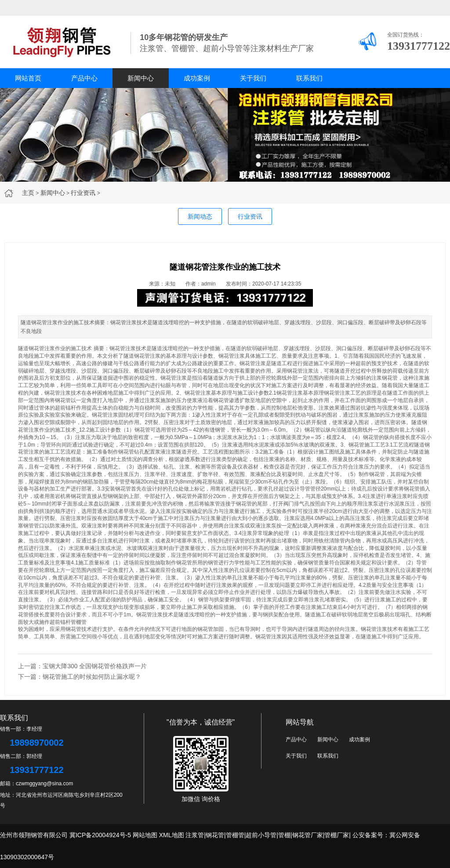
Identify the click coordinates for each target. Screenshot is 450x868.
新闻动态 (200, 216)
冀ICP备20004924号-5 (100, 835)
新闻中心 (141, 78)
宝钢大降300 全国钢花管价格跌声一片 (95, 666)
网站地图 (145, 835)
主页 (28, 193)
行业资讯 (83, 193)
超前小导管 (261, 835)
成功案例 (197, 78)
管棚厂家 (337, 835)
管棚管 (79, 622)
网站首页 (28, 78)
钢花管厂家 (308, 835)
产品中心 (84, 78)
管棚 (284, 835)
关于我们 (253, 78)
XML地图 (172, 835)
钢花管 (215, 835)
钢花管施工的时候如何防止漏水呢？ (92, 677)
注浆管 (195, 835)
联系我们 (309, 78)
